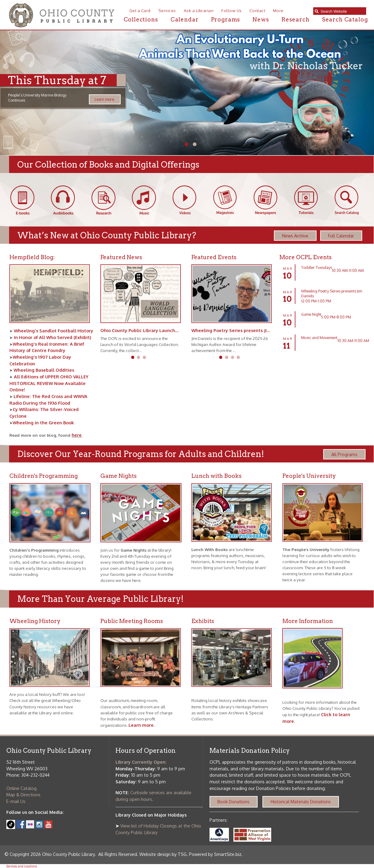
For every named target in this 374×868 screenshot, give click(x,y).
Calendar (185, 20)
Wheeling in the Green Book (43, 423)
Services (167, 10)
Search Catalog (345, 20)
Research (296, 20)
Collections (141, 20)
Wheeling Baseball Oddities (44, 370)
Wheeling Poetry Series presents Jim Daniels (240, 330)
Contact (257, 10)
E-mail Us (16, 801)
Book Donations (233, 801)
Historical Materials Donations (301, 801)
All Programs (344, 454)
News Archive (295, 236)
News (261, 20)
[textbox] (342, 11)
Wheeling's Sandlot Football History (53, 331)
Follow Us (232, 10)
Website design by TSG (163, 854)
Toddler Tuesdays (317, 267)
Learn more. (105, 99)
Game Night (311, 314)
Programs (226, 20)
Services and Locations (22, 866)
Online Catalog (21, 788)
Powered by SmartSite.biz (215, 854)
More (278, 10)
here (77, 435)
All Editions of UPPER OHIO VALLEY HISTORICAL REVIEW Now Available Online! (49, 383)
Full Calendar (341, 236)
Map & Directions (23, 795)
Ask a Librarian (199, 10)
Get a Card (140, 10)
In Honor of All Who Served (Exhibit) (52, 337)
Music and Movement (319, 338)
